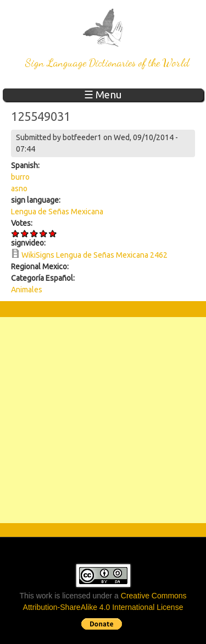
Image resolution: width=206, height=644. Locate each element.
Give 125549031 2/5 (25, 233)
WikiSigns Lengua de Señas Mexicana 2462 (94, 255)
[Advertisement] (103, 420)
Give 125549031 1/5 (16, 233)
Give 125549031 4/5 (44, 233)
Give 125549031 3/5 (34, 233)
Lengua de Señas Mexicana (57, 212)
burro (20, 177)
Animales (27, 290)
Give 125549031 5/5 (53, 233)
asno (19, 188)
